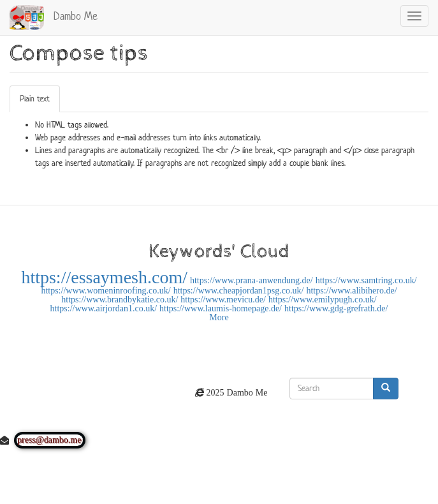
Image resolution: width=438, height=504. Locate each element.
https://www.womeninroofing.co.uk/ (106, 290)
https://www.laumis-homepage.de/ (221, 308)
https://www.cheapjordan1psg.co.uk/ (239, 290)
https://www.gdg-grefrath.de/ (336, 308)
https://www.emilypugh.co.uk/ (323, 299)
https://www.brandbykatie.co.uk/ (120, 299)
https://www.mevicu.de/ (223, 299)
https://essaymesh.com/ (104, 277)
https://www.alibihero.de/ (351, 290)
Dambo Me (76, 16)
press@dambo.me (50, 440)
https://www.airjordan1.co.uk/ (104, 308)
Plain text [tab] (35, 99)
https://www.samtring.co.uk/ (366, 280)
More (219, 317)
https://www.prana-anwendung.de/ (252, 280)
